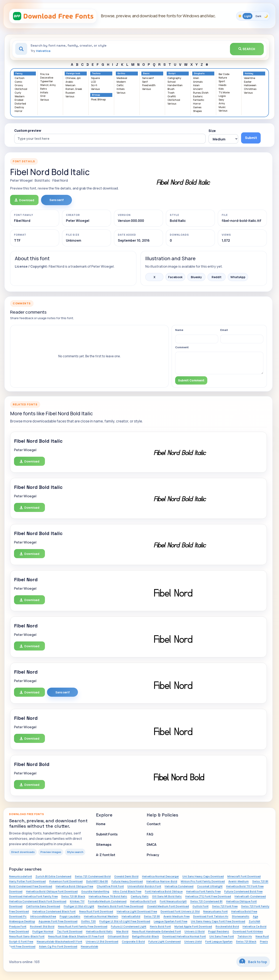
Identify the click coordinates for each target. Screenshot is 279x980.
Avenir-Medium (239, 881)
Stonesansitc (241, 916)
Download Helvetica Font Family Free (33, 896)
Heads (222, 85)
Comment (182, 347)
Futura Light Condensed (165, 941)
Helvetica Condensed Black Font (54, 911)
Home (101, 824)
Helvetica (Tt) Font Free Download (208, 896)
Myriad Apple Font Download (193, 926)
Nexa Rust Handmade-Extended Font (156, 931)
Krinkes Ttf (77, 901)
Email (224, 330)
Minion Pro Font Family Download (203, 881)
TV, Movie (224, 93)
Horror (19, 111)
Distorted (20, 104)
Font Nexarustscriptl (173, 901)
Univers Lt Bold (195, 931)
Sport (222, 82)
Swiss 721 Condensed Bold (93, 876)
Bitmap (96, 95)
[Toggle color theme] (253, 16)
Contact (154, 824)
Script (172, 74)
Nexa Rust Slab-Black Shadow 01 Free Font (76, 936)
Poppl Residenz (219, 931)
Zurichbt (254, 921)
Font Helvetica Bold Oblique (164, 891)
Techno (96, 74)
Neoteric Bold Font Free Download (121, 906)
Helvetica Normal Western (101, 916)
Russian (70, 93)
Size (212, 131)
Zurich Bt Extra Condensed (53, 876)
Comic (18, 82)
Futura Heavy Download (127, 881)
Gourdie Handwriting (95, 891)
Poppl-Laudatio (70, 916)
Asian (196, 85)
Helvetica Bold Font (143, 901)
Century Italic (140, 896)
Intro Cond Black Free (127, 891)
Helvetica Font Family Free (203, 891)
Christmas (250, 89)
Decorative (47, 78)
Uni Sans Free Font (222, 936)
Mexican (70, 85)
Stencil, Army (48, 85)
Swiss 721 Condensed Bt (206, 901)
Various (45, 100)
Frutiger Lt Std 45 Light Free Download (125, 921)
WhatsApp (238, 277)
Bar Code (224, 74)
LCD (94, 82)
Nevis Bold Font (160, 926)
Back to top (253, 962)
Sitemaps (104, 845)
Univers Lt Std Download (102, 941)
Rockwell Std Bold (42, 926)
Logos (222, 96)
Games (197, 108)
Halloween (250, 85)
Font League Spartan (219, 941)
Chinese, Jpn (73, 78)
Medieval (122, 78)
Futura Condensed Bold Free (243, 891)
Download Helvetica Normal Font (184, 936)
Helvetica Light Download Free (137, 911)
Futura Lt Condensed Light (129, 926)
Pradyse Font (18, 926)
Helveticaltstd (131, 916)
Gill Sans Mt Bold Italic (167, 896)
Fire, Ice (45, 74)
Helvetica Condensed (179, 886)
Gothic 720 (88, 921)
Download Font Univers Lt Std (180, 911)
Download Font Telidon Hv (211, 916)
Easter (248, 82)
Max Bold (122, 931)
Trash (171, 93)
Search (247, 49)
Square (95, 78)
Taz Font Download (70, 931)
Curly (18, 93)
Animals (198, 82)
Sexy (221, 100)
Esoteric (198, 97)
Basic (146, 74)
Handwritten (175, 85)
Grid (43, 96)
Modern (121, 82)
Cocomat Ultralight (210, 886)
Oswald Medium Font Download (168, 906)
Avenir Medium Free (176, 916)
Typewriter (47, 82)
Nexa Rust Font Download (96, 911)
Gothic (121, 74)
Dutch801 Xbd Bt (97, 881)
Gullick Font (200, 906)
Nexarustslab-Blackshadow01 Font (59, 941)
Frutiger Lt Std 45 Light (79, 906)
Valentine (250, 78)
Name (179, 330)
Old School (21, 89)
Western (20, 97)
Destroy (19, 108)
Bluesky (196, 277)
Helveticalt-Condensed (250, 896)
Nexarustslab (89, 946)
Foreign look (73, 74)
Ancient (198, 89)
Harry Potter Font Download (27, 881)
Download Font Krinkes (248, 931)
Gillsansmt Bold (118, 936)
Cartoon (20, 78)
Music (222, 107)
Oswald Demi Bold (126, 876)
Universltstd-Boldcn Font (144, 886)
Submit (251, 138)
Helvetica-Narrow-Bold (162, 881)
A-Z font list (106, 855)
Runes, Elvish (201, 93)
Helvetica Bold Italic (99, 931)
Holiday (249, 74)
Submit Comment (191, 380)
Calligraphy (174, 78)
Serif (145, 82)
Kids (221, 89)
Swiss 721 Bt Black (73, 896)
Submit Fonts (107, 834)
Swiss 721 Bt (152, 916)
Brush (171, 89)
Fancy (19, 74)
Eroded (19, 100)
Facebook (175, 277)
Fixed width (149, 85)
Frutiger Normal (43, 931)
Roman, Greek (74, 89)
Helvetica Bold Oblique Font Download (52, 891)
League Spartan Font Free (171, 921)
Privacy (153, 855)
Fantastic (199, 100)
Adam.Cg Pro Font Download (58, 946)
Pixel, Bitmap (98, 100)
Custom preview (28, 131)
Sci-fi (94, 85)
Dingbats (199, 74)
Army (222, 104)
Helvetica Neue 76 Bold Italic (108, 896)
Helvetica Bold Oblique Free (74, 886)
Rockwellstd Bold (227, 926)
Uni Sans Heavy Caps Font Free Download (218, 921)
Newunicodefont (21, 876)
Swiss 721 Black (246, 941)
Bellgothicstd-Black (145, 936)
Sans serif (148, 78)
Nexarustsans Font (215, 911)
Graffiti (172, 97)
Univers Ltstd (193, 941)
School (172, 82)
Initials (44, 93)
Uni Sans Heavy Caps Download (203, 876)
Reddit (217, 277)
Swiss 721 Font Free (225, 906)
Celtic (120, 85)
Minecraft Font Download (244, 876)
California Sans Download (43, 906)
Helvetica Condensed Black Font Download (38, 901)
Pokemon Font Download (66, 881)
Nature (223, 78)
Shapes (197, 111)
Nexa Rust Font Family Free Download (83, 926)
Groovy (19, 85)
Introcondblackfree (43, 916)
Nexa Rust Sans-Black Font (27, 936)
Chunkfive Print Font (110, 886)
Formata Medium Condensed (107, 901)
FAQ (150, 834)
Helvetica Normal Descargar (160, 876)
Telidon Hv (245, 936)
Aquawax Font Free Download (58, 921)
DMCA (152, 845)
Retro (43, 89)
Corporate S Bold (133, 941)
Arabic (69, 82)
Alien (196, 78)
